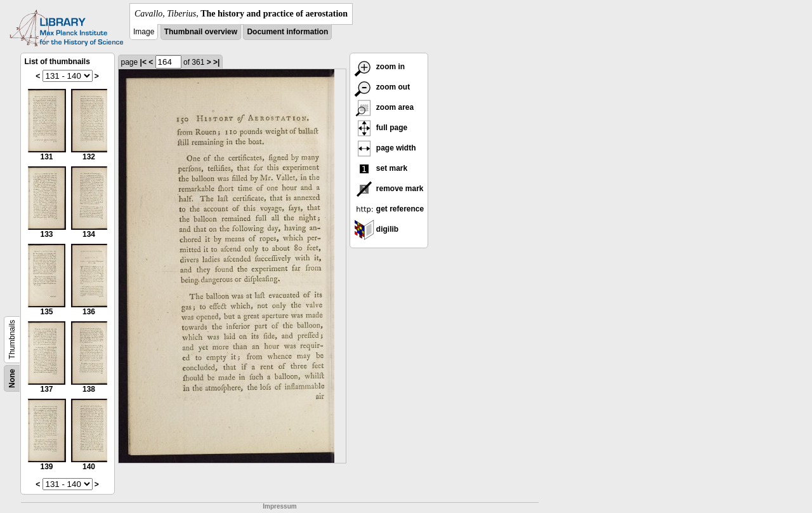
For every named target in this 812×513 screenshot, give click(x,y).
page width (385, 148)
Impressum (279, 506)
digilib (377, 229)
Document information (287, 32)
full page (381, 128)
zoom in (380, 67)
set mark (381, 168)
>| (216, 62)
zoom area (384, 107)
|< (143, 62)
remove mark (389, 189)
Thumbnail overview (201, 32)
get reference (389, 209)
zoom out (382, 87)
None (12, 378)
